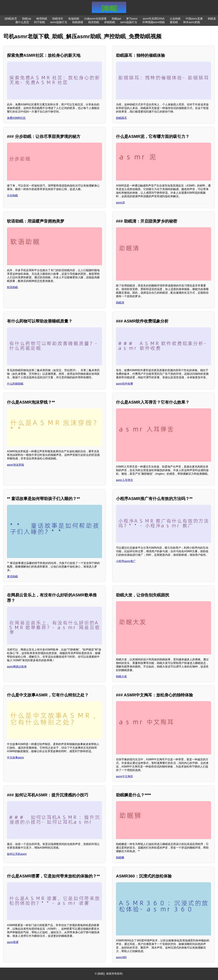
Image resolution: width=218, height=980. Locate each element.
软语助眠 (12, 287)
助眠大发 (121, 676)
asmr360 (121, 957)
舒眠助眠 (110, 22)
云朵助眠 (175, 19)
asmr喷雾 (13, 942)
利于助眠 (40, 22)
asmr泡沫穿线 (15, 465)
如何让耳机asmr (17, 854)
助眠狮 (120, 857)
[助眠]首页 (11, 19)
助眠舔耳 (121, 118)
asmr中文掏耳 (124, 776)
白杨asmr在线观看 (96, 19)
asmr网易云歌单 (17, 667)
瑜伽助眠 (74, 19)
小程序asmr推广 (126, 561)
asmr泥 (120, 203)
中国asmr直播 (194, 19)
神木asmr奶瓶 (192, 22)
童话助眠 (12, 576)
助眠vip (27, 19)
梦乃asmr (132, 19)
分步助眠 (12, 195)
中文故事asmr (15, 758)
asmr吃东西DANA (154, 19)
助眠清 (120, 303)
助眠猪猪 (78, 22)
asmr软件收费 (124, 384)
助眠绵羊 (58, 19)
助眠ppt (116, 19)
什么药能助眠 (15, 384)
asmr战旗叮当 (59, 22)
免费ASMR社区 (16, 118)
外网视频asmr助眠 (154, 22)
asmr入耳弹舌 (124, 480)
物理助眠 (42, 19)
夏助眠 (174, 22)
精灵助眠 (94, 22)
